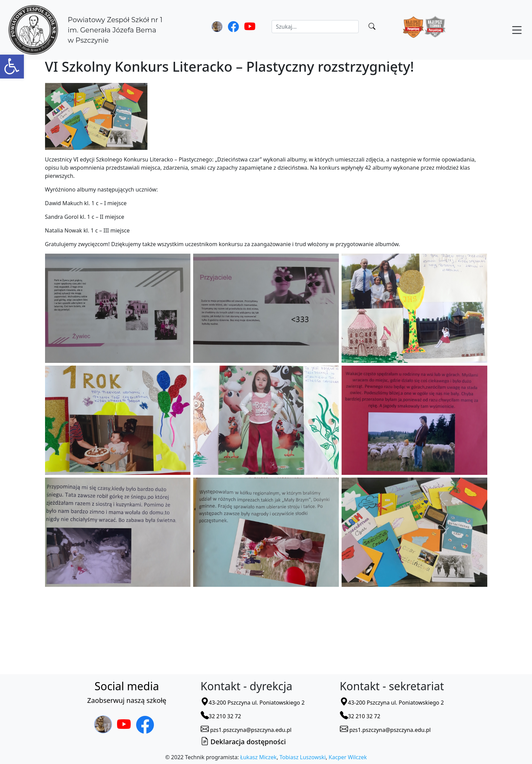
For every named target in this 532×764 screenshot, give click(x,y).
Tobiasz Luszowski (303, 757)
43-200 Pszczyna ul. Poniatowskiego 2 (253, 703)
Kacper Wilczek (348, 757)
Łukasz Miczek (258, 757)
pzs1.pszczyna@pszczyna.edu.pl (246, 730)
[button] (12, 67)
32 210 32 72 (221, 716)
